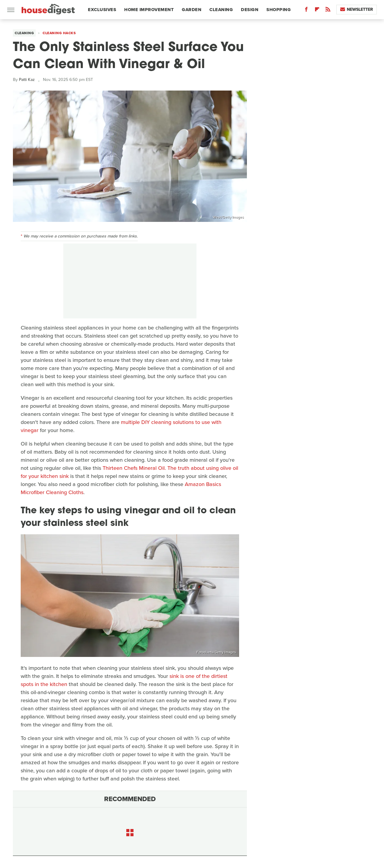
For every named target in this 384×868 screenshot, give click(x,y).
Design (250, 10)
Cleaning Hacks (59, 33)
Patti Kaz (27, 80)
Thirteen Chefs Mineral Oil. (134, 468)
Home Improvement (149, 10)
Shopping (279, 10)
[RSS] (328, 11)
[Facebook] (306, 11)
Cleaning (221, 10)
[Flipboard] (317, 11)
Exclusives (102, 10)
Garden (192, 10)
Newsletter (357, 9)
